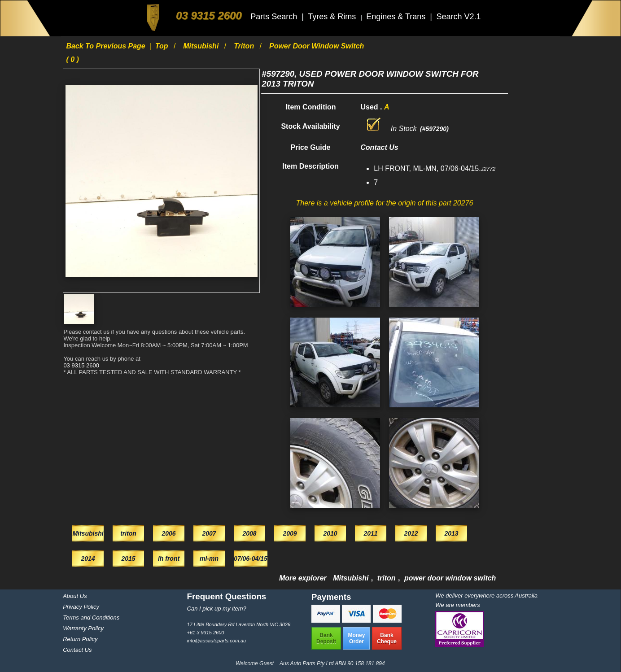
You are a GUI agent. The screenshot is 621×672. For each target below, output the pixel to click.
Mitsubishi (202, 46)
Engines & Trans (397, 17)
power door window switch (450, 578)
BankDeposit (326, 638)
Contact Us (77, 650)
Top (163, 46)
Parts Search (275, 17)
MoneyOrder (356, 638)
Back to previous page (107, 46)
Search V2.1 (458, 17)
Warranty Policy (83, 628)
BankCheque (387, 638)
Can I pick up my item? (217, 609)
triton (245, 46)
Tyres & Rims (333, 17)
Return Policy (80, 639)
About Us (75, 596)
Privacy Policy (81, 607)
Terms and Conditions (91, 617)
